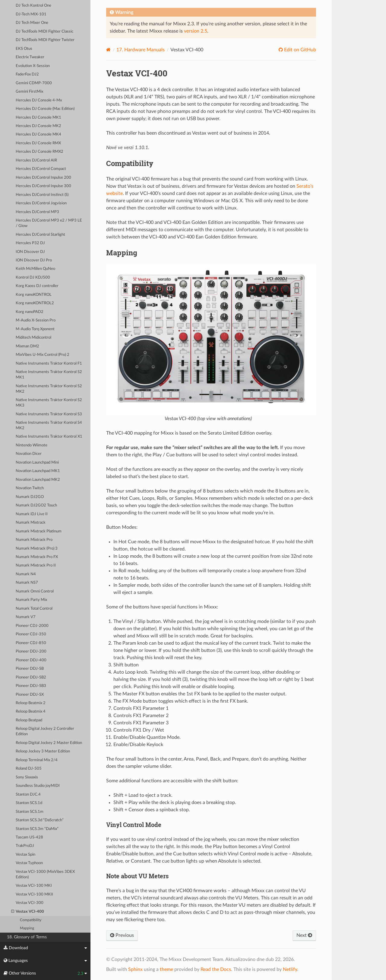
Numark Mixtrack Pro (34, 540)
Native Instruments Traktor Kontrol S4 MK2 (49, 425)
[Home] (108, 50)
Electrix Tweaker (30, 57)
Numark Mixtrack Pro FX (37, 557)
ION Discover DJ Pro (34, 260)
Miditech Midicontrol (33, 338)
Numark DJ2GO (30, 497)
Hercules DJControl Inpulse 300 (43, 186)
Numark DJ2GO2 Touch (36, 505)
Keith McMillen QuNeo (35, 269)
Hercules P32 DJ (30, 243)
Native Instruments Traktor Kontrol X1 (49, 437)
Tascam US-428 (29, 837)
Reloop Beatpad (29, 720)
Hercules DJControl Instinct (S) (42, 195)
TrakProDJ (25, 846)
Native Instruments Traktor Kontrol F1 (49, 364)
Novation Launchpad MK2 (38, 480)
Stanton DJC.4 (28, 795)
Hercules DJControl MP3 (37, 212)
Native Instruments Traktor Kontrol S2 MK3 (49, 403)
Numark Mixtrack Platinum (39, 531)
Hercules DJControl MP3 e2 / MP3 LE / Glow (49, 223)
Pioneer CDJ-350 (31, 634)
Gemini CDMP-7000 (34, 83)
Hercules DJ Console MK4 (38, 134)
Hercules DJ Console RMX (38, 143)
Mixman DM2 (27, 346)
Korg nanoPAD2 (30, 312)
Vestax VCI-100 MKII (34, 894)
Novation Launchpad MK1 (38, 471)
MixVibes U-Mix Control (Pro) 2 (43, 355)
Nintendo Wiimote (32, 445)
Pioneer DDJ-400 (31, 660)
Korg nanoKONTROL (34, 295)
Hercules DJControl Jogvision (41, 203)
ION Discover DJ (30, 252)
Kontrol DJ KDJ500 (33, 278)
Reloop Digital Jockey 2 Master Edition (49, 743)
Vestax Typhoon (29, 863)
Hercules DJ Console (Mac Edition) (45, 109)
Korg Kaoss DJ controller (37, 286)
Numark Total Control (34, 609)
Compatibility (31, 920)
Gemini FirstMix (29, 92)
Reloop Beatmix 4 (31, 712)
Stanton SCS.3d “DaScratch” (40, 820)
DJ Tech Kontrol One (33, 6)
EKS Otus (24, 49)
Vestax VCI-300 (30, 903)
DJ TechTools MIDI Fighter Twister (45, 40)
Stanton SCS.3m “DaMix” (37, 829)
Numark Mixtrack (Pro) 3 (37, 549)
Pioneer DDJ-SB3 (31, 686)
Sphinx (135, 969)
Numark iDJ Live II (32, 514)
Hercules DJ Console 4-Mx (39, 100)
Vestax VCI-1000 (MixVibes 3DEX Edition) (45, 875)
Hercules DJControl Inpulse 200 (43, 178)
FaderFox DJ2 (27, 74)
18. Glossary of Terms (27, 937)
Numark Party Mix (31, 600)
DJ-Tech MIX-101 (31, 14)
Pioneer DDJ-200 (31, 651)
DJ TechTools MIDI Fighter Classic (44, 32)
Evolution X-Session (33, 66)
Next (304, 935)
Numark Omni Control (35, 591)
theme (166, 969)
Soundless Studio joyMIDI (38, 786)
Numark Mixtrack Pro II (36, 565)
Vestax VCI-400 (28, 912)
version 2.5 (196, 31)
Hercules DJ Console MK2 (38, 126)
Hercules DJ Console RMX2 (40, 152)
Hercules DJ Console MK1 (38, 118)
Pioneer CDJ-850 (31, 643)
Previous (122, 935)
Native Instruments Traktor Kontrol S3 (49, 414)
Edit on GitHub (299, 50)
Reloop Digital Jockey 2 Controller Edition (45, 731)
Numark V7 (26, 617)
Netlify (290, 969)
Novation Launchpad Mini (37, 463)
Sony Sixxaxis (27, 777)
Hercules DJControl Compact (41, 169)
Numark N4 (26, 574)
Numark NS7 (27, 583)
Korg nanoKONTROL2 (35, 303)
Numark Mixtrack (31, 523)
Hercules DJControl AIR (36, 160)
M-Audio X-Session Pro (36, 320)
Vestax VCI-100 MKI (34, 886)
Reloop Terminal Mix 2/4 (37, 760)
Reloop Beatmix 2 (31, 703)
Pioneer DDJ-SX (30, 695)
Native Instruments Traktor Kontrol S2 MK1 (49, 375)
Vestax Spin (25, 855)
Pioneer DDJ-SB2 (31, 677)
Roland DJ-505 (29, 769)
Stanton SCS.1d (29, 803)
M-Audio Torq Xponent (35, 329)
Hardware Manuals (141, 50)
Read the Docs (216, 969)
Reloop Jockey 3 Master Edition (43, 751)
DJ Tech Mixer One (32, 23)
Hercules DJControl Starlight (40, 235)
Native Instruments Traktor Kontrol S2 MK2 (49, 389)
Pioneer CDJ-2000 (32, 626)
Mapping (27, 928)
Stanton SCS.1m (30, 812)
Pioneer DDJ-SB (30, 669)
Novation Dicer (29, 454)
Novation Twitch (30, 488)
